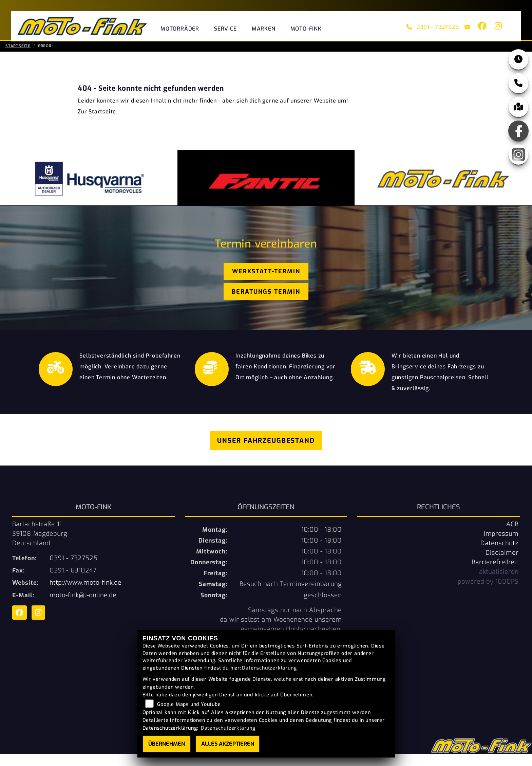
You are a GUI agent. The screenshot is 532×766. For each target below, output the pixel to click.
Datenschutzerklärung (269, 668)
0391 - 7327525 (433, 27)
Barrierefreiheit (495, 574)
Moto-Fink (306, 29)
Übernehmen (167, 744)
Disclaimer (502, 565)
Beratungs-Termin (266, 304)
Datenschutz (499, 555)
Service (225, 29)
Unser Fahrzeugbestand (266, 453)
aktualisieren (499, 584)
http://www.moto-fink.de (85, 595)
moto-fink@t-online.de (83, 607)
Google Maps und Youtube (189, 704)
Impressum (501, 546)
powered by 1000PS (488, 594)
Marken (264, 29)
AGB (512, 536)
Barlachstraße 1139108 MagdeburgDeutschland (40, 546)
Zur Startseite (97, 124)
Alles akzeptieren (228, 744)
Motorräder (180, 29)
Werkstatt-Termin (266, 284)
